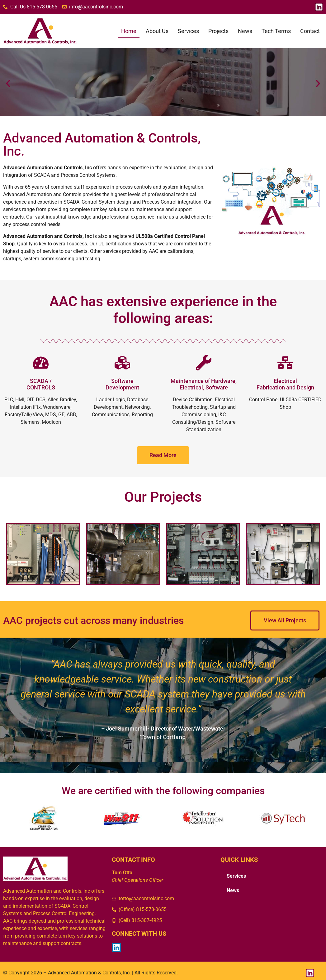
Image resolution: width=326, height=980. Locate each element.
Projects (218, 31)
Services (188, 31)
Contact (310, 31)
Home (129, 31)
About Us (157, 31)
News (245, 31)
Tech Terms (276, 31)
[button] (8, 84)
